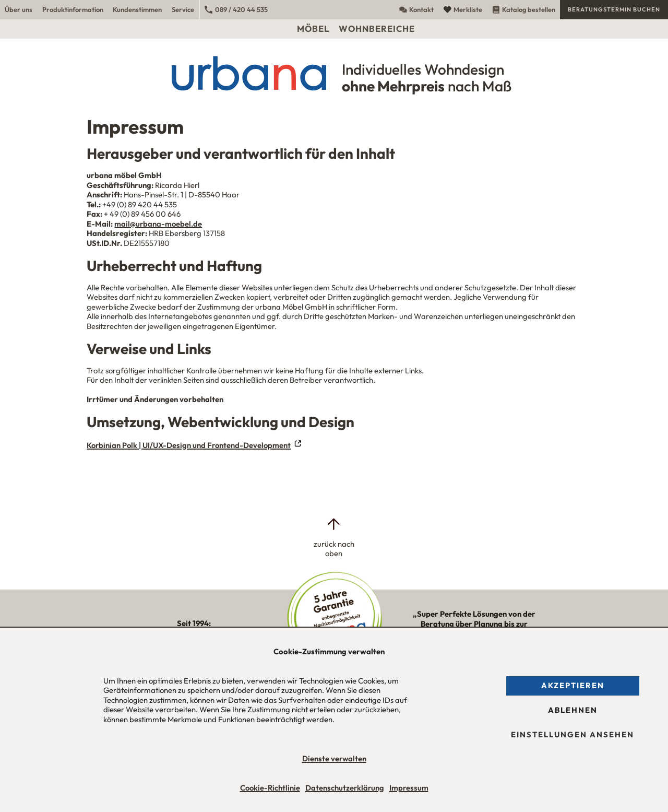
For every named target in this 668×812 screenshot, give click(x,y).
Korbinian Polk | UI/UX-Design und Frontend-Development (189, 445)
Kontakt (416, 9)
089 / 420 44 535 (236, 9)
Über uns (19, 9)
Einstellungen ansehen (572, 734)
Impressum (409, 788)
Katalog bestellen (524, 9)
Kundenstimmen (137, 9)
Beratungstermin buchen (614, 9)
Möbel (313, 28)
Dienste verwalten (334, 759)
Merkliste (463, 9)
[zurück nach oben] (334, 538)
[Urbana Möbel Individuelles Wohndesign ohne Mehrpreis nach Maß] (334, 73)
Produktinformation (73, 9)
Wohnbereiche (377, 28)
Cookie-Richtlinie (270, 788)
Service (183, 9)
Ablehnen (573, 710)
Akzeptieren (573, 685)
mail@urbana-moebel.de (158, 224)
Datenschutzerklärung (345, 788)
